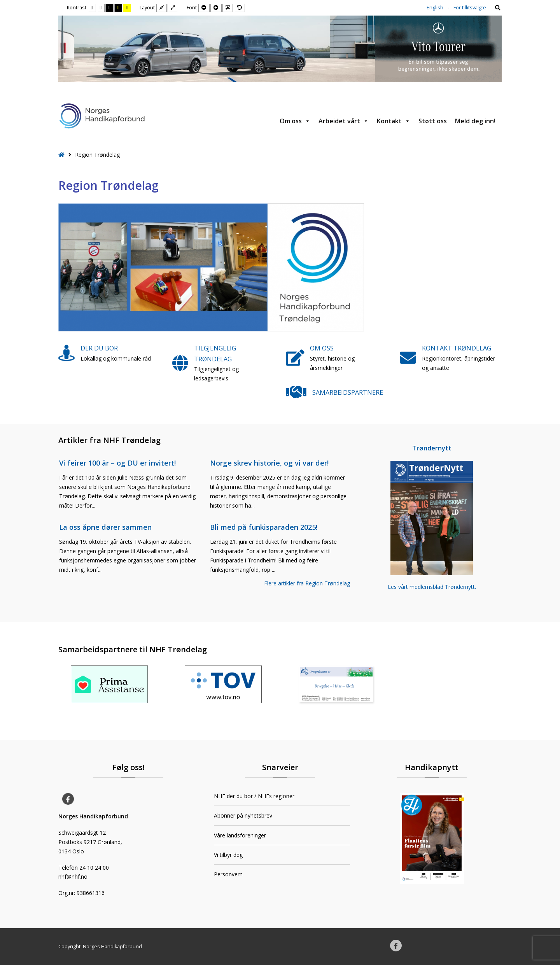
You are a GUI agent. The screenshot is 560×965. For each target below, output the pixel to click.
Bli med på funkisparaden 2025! (264, 527)
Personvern (228, 874)
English (435, 8)
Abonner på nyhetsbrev (243, 815)
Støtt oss (433, 121)
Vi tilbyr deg (228, 855)
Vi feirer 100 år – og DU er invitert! (117, 463)
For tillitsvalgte (470, 8)
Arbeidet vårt (344, 121)
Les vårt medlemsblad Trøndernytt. (432, 587)
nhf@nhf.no (73, 877)
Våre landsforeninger (240, 835)
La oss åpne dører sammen (105, 527)
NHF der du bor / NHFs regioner (254, 796)
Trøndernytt (432, 448)
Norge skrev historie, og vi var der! (269, 463)
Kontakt (394, 121)
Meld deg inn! (475, 121)
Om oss (295, 121)
